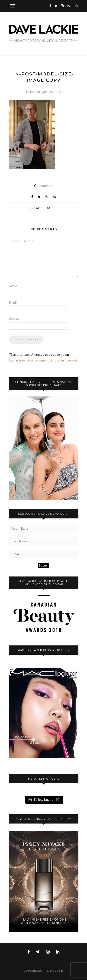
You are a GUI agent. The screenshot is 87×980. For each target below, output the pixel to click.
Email (13, 303)
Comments (44, 186)
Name (13, 286)
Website (14, 319)
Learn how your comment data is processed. (43, 360)
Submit (43, 565)
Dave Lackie (46, 208)
